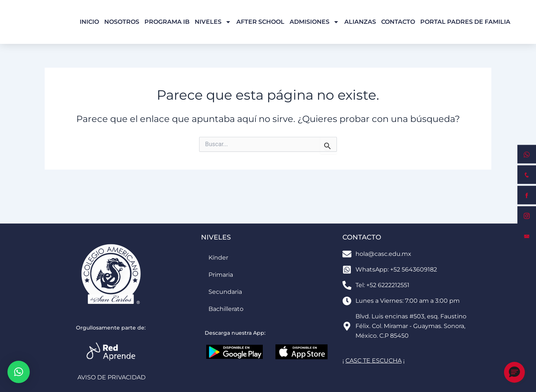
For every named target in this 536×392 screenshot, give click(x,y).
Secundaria (225, 292)
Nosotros (122, 22)
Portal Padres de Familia (465, 22)
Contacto (398, 22)
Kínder (218, 258)
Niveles (213, 22)
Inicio (89, 22)
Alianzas (360, 22)
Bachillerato (226, 309)
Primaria (221, 275)
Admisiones (314, 22)
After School (260, 22)
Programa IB (167, 22)
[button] (19, 372)
